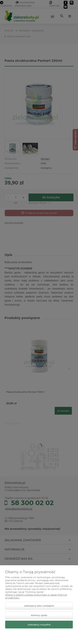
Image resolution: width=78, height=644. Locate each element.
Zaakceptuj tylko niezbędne (39, 606)
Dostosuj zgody (39, 615)
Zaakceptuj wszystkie (39, 625)
